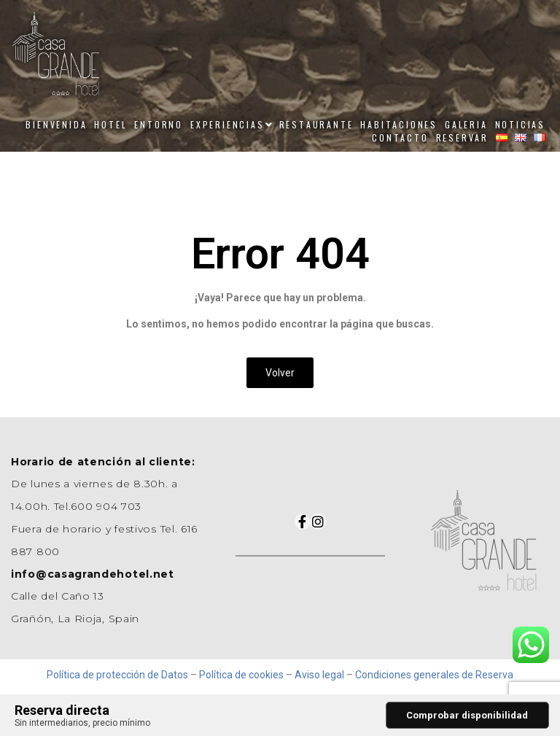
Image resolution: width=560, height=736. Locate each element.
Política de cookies (241, 675)
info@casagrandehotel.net (93, 574)
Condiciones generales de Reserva (434, 675)
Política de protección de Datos (117, 675)
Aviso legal (319, 675)
